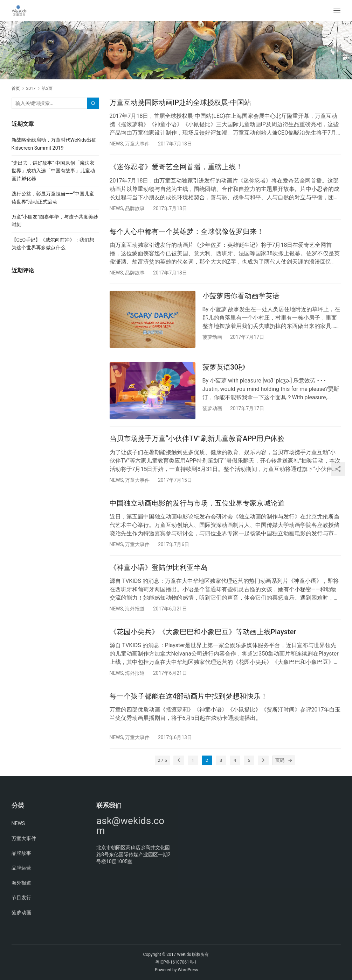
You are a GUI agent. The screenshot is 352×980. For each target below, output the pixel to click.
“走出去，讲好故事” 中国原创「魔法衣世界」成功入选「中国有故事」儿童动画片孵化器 (53, 171)
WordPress (188, 970)
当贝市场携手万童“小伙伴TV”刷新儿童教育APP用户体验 (197, 438)
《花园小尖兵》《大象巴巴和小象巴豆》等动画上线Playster (203, 632)
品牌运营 (21, 868)
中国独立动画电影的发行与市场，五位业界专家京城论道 (197, 503)
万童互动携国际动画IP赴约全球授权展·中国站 (180, 102)
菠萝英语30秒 (224, 367)
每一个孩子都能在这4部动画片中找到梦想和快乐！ (189, 696)
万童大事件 (137, 144)
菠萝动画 (212, 337)
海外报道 (135, 609)
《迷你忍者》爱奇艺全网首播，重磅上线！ (176, 167)
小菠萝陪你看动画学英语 (241, 296)
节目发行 (21, 897)
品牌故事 (135, 208)
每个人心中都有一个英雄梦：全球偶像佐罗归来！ (187, 231)
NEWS (116, 144)
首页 (16, 88)
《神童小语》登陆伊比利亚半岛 (159, 567)
